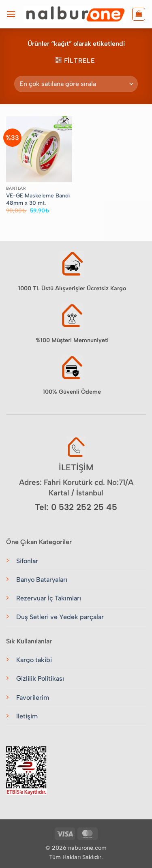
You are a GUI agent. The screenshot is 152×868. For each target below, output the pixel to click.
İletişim (27, 716)
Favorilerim (33, 698)
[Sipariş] (76, 84)
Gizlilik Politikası (40, 678)
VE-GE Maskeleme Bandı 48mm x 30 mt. (38, 199)
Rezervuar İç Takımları (49, 598)
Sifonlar (27, 561)
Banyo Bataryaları (42, 580)
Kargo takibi (34, 660)
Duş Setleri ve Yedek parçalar (60, 617)
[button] (11, 14)
